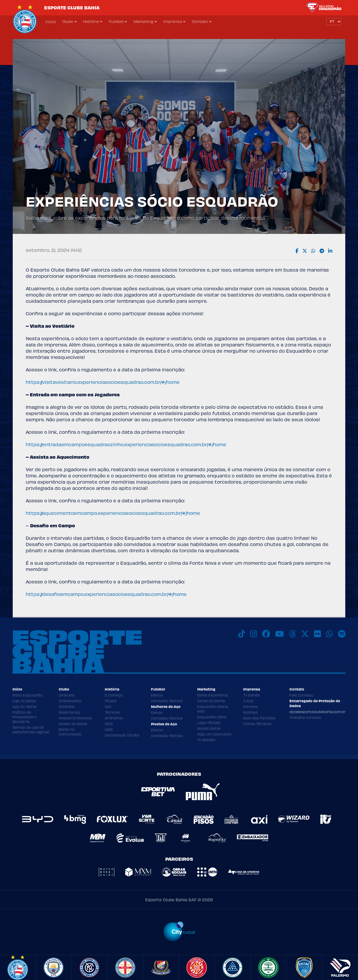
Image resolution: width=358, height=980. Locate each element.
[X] (305, 634)
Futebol (116, 21)
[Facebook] (266, 634)
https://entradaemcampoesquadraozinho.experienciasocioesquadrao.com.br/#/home (126, 444)
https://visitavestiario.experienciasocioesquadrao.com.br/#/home (103, 382)
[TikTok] (242, 634)
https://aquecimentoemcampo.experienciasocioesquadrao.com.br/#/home (113, 513)
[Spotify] (342, 634)
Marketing (143, 21)
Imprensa (173, 21)
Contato (200, 21)
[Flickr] (317, 634)
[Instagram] (254, 634)
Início (51, 22)
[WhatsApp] (329, 634)
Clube (68, 21)
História (91, 21)
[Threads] (293, 634)
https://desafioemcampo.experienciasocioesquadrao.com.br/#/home (106, 594)
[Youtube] (280, 634)
